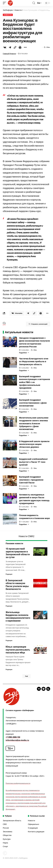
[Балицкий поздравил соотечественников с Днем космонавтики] (24, 412)
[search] (34, 3)
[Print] (20, 47)
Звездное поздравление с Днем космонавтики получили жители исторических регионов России (34, 342)
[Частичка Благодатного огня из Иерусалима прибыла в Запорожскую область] (24, 371)
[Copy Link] (15, 47)
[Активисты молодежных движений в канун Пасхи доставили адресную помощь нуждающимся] (24, 509)
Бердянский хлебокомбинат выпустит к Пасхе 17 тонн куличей (33, 462)
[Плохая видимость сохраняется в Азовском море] (24, 524)
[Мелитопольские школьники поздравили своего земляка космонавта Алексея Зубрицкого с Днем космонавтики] (24, 435)
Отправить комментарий (38, 324)
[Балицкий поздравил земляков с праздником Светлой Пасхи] (24, 489)
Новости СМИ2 (26, 536)
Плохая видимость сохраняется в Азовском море (34, 517)
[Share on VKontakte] (5, 47)
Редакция (9, 574)
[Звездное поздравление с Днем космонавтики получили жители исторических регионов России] (24, 353)
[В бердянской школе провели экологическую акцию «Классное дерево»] (24, 453)
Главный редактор (9, 54)
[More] (25, 47)
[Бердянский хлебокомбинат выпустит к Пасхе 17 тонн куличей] (24, 471)
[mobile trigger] (5, 3)
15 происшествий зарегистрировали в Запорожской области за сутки (18, 553)
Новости (8, 15)
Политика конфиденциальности (18, 783)
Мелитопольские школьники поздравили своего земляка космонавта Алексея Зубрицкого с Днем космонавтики (34, 423)
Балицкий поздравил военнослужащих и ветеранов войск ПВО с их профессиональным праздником (34, 382)
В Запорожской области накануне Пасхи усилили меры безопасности (17, 585)
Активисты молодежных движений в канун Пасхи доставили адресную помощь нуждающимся (34, 499)
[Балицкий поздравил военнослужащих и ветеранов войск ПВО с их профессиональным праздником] (24, 394)
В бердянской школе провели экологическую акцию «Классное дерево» (34, 444)
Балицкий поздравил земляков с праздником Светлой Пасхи (31, 480)
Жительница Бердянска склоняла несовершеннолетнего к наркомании (18, 616)
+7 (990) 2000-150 (13, 737)
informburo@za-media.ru (17, 740)
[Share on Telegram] (10, 47)
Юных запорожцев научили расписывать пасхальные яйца (18, 650)
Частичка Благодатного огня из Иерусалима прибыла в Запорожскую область (34, 361)
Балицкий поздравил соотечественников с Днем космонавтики (33, 403)
